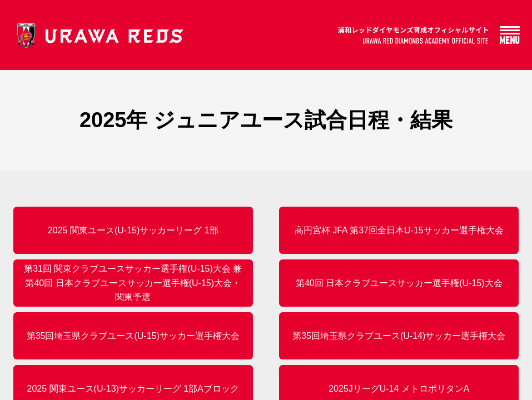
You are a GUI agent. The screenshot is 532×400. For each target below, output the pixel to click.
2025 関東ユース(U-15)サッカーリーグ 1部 (133, 230)
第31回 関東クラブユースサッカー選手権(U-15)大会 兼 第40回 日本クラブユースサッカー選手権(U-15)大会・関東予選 (133, 283)
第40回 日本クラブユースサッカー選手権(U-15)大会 (399, 283)
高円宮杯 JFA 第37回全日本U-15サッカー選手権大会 (399, 230)
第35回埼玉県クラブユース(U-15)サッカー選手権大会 (133, 336)
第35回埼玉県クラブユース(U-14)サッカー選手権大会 (399, 336)
